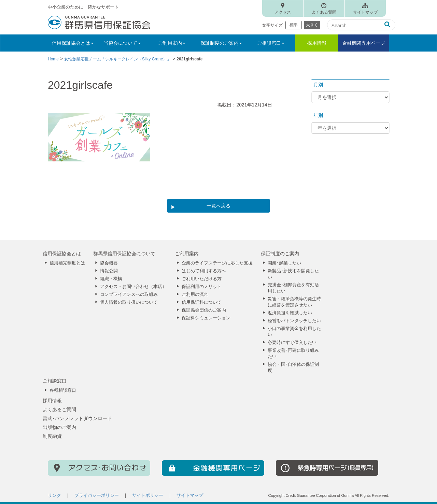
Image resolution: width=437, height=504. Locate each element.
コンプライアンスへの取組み (129, 294)
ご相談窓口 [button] (271, 43)
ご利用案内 (187, 254)
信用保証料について (202, 302)
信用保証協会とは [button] (73, 43)
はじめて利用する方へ (204, 271)
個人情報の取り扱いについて (129, 302)
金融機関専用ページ (364, 43)
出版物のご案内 (59, 427)
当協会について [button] (122, 43)
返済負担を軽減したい (290, 313)
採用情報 (317, 43)
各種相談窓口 (63, 390)
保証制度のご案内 (280, 254)
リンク (54, 495)
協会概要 (109, 263)
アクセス (283, 12)
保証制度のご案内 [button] (221, 43)
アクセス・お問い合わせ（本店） (133, 287)
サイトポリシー (148, 495)
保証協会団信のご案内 (204, 310)
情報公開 (109, 271)
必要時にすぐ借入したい (292, 343)
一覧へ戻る (218, 206)
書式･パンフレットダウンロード (77, 418)
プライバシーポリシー (97, 495)
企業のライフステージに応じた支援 (217, 263)
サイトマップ (365, 12)
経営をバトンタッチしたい (294, 321)
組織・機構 (111, 279)
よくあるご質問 (59, 409)
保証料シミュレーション (206, 318)
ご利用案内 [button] (172, 43)
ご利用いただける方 (202, 279)
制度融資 (52, 436)
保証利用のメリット (202, 287)
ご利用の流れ (195, 294)
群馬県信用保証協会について (124, 254)
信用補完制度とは (67, 263)
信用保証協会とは (62, 254)
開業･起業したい (284, 263)
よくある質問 (324, 12)
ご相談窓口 (55, 381)
